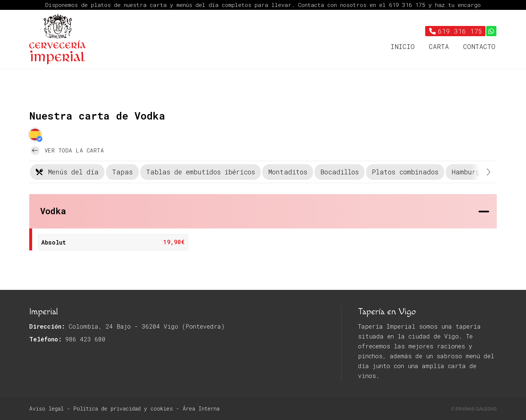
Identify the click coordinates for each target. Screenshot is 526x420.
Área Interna (201, 408)
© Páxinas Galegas (474, 409)
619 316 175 (409, 5)
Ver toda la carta (67, 151)
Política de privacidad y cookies (123, 408)
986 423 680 (85, 339)
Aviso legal (46, 408)
